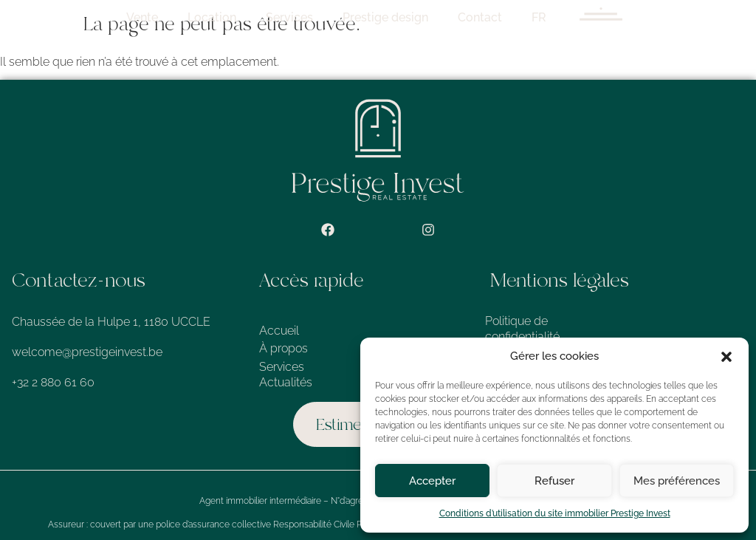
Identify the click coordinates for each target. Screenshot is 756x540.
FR (624, 17)
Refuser (554, 481)
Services (374, 17)
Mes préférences (677, 481)
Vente (227, 17)
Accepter (432, 481)
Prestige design (470, 17)
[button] (726, 357)
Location (297, 17)
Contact (565, 17)
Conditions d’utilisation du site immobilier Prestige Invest (555, 513)
